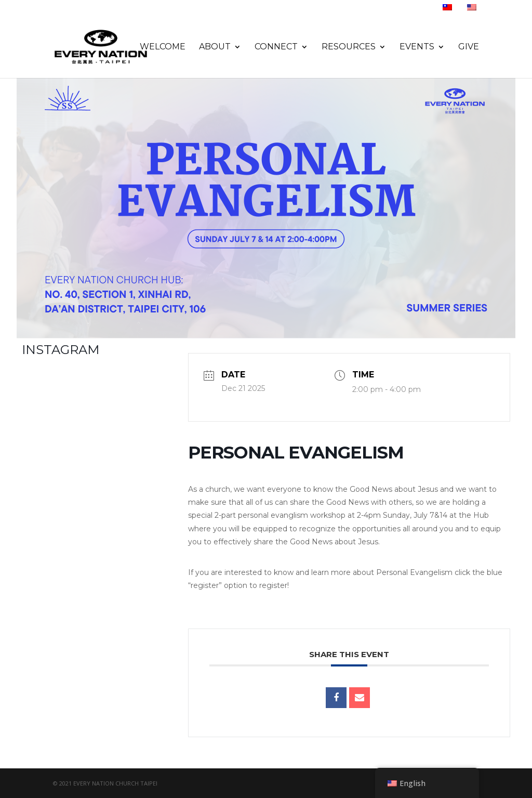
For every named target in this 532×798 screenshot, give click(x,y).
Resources (349, 47)
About (215, 47)
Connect (276, 47)
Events (417, 47)
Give (469, 47)
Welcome (163, 47)
